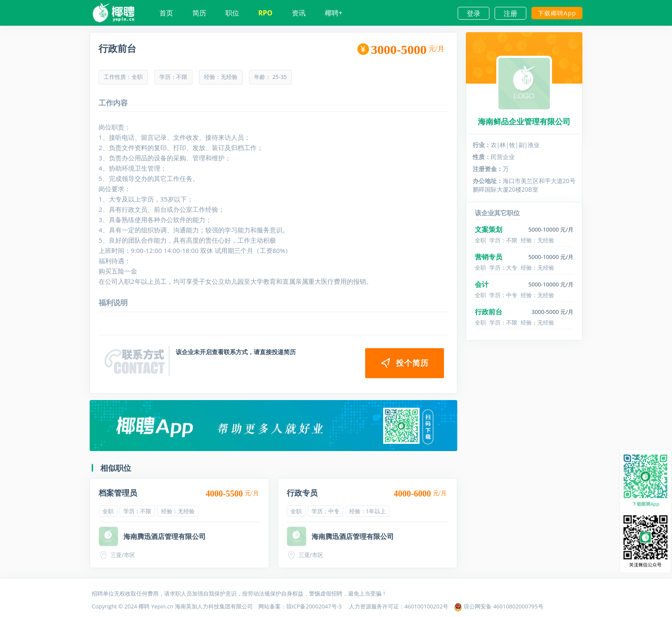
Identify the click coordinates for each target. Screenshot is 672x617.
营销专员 (489, 257)
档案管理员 (118, 493)
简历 (199, 13)
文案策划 (489, 229)
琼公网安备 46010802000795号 (499, 606)
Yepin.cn (162, 606)
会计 (482, 284)
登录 (474, 13)
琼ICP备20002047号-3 (315, 606)
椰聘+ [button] (334, 13)
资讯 (299, 13)
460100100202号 (426, 606)
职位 (232, 13)
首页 (166, 13)
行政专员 (302, 493)
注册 (510, 13)
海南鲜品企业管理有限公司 (524, 121)
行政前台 (489, 312)
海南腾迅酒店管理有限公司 (165, 536)
